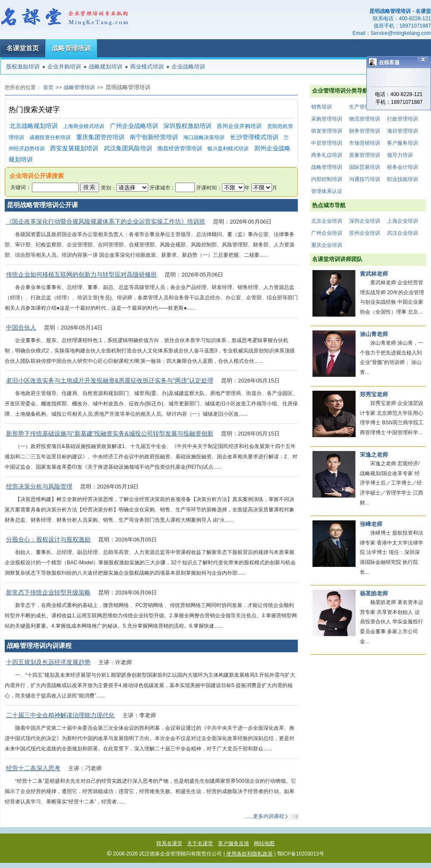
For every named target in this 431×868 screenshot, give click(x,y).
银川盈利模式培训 (228, 149)
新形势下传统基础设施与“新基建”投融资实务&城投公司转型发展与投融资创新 (110, 433)
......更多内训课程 (264, 816)
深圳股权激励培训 (187, 126)
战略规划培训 (106, 67)
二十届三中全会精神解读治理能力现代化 (60, 715)
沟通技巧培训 (365, 179)
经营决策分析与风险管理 (39, 486)
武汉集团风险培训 (128, 148)
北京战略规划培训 (34, 126)
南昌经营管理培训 (180, 148)
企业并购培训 (64, 67)
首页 (48, 87)
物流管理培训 (365, 119)
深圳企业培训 (365, 221)
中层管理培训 (327, 143)
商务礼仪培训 (327, 155)
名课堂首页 (23, 48)
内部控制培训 (327, 179)
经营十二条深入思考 (33, 768)
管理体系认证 (327, 191)
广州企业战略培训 (134, 126)
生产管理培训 (365, 107)
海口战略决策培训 (204, 137)
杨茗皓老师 (374, 593)
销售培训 (322, 107)
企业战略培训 (188, 67)
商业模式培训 (147, 67)
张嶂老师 (371, 524)
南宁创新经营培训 (154, 137)
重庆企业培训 (327, 245)
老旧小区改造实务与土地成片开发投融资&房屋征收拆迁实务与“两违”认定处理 (110, 380)
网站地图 (264, 843)
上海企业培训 (403, 221)
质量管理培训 (365, 155)
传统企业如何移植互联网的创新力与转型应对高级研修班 (81, 274)
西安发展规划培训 (74, 148)
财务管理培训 (365, 131)
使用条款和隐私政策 (250, 854)
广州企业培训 (327, 233)
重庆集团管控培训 (100, 137)
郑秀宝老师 (374, 394)
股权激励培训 (23, 67)
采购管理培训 (327, 119)
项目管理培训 (403, 131)
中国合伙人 (21, 327)
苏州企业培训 (365, 233)
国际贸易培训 (365, 167)
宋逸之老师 (374, 455)
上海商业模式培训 (84, 126)
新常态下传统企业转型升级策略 (48, 592)
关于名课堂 (200, 843)
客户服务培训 (403, 143)
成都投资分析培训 (50, 137)
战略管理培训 (71, 48)
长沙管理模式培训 (254, 137)
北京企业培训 (327, 221)
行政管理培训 (403, 119)
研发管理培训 (327, 131)
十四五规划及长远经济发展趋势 (48, 662)
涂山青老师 (374, 334)
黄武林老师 (374, 274)
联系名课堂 (169, 843)
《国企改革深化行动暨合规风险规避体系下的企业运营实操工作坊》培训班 (106, 221)
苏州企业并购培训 (239, 126)
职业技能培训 (403, 179)
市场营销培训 (365, 143)
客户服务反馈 (234, 843)
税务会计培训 (403, 167)
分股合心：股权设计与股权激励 (48, 539)
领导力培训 (400, 155)
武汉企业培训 (403, 233)
